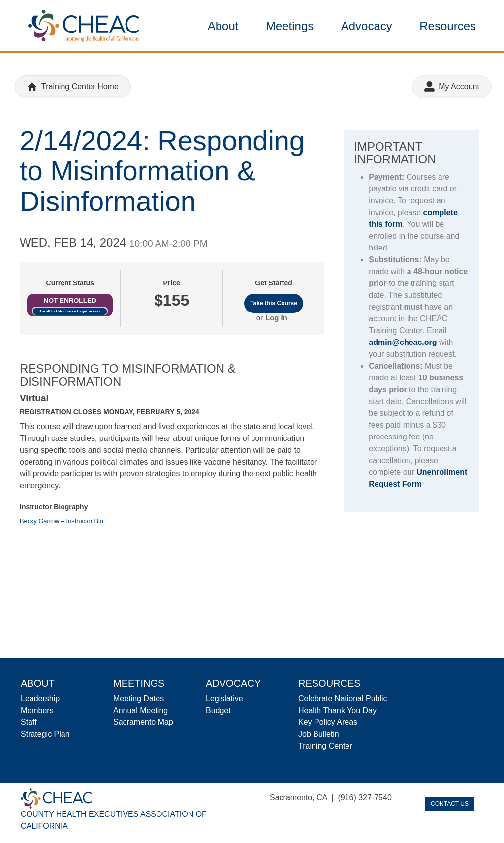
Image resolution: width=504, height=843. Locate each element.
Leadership (40, 699)
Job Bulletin (319, 734)
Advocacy (367, 26)
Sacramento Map (143, 722)
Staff (29, 722)
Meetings (290, 26)
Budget (218, 710)
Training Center (325, 746)
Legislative (224, 699)
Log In (276, 318)
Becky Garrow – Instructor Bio (62, 521)
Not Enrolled (70, 300)
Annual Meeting (141, 710)
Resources (448, 26)
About (223, 26)
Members (37, 710)
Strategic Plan (45, 734)
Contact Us (450, 804)
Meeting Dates (139, 699)
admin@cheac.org (403, 342)
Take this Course (274, 303)
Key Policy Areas (328, 722)
